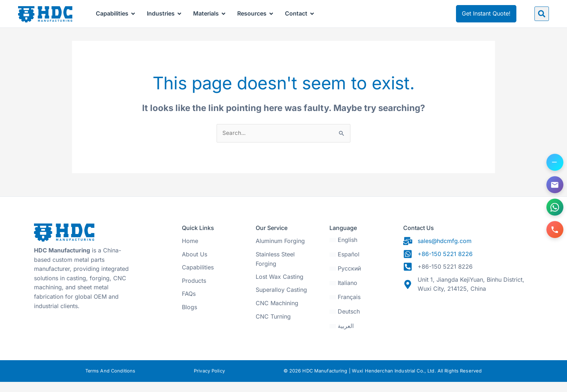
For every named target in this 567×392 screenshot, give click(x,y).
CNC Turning (273, 327)
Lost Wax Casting (280, 287)
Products (194, 291)
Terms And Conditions (110, 381)
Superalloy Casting (281, 300)
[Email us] (554, 184)
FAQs (189, 304)
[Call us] (554, 231)
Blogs (189, 318)
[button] (542, 14)
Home (190, 251)
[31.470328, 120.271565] (468, 326)
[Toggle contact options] (554, 161)
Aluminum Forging (280, 251)
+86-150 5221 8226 (445, 264)
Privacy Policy (210, 381)
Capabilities (198, 278)
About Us (195, 265)
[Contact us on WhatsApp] (554, 208)
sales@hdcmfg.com (445, 251)
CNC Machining (277, 314)
